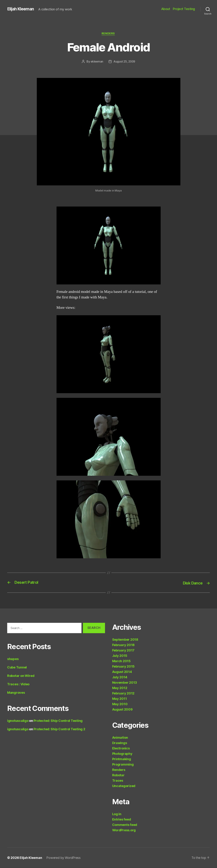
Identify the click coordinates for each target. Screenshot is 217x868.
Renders (109, 34)
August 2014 (122, 672)
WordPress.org (124, 830)
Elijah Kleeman (21, 9)
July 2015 (120, 656)
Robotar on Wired (21, 676)
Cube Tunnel (17, 667)
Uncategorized (124, 786)
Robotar (118, 775)
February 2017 (123, 650)
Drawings (120, 743)
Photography (122, 754)
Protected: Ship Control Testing (58, 721)
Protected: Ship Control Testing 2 (59, 729)
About (166, 9)
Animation (120, 738)
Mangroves (16, 693)
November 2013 (125, 683)
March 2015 (121, 661)
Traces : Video (18, 684)
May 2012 (120, 688)
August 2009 (122, 710)
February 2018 (123, 645)
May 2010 (120, 704)
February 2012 (123, 693)
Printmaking (122, 759)
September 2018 (125, 640)
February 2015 (123, 667)
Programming (123, 765)
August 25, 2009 (125, 62)
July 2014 (120, 677)
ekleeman (97, 62)
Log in (117, 814)
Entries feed (122, 820)
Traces (118, 781)
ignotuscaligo (18, 721)
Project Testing (184, 9)
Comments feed (125, 825)
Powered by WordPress (64, 858)
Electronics (121, 748)
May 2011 (120, 699)
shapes (13, 659)
